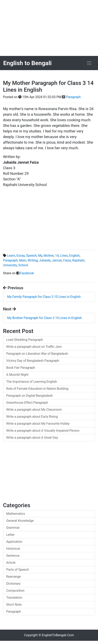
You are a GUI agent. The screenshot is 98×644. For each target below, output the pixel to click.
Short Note (14, 605)
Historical (13, 549)
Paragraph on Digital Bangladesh (29, 396)
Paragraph (73, 97)
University (10, 265)
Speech (31, 256)
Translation (14, 598)
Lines (64, 256)
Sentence (13, 556)
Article (11, 563)
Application (14, 542)
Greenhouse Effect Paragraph (27, 403)
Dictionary (13, 584)
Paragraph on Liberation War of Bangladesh (37, 354)
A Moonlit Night (17, 375)
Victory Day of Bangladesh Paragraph (33, 361)
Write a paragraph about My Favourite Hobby (38, 424)
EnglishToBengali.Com (58, 635)
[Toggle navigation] (89, 63)
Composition (15, 591)
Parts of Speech (18, 570)
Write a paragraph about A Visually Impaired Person (43, 431)
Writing (33, 260)
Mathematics (16, 514)
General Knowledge (20, 521)
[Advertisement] (49, 28)
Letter (10, 535)
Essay (21, 256)
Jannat (57, 260)
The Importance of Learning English (32, 382)
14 (57, 256)
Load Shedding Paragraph (25, 340)
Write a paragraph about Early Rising (32, 417)
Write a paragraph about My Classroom (34, 410)
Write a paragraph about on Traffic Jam (34, 347)
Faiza (67, 260)
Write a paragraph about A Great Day (32, 438)
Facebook (27, 273)
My (40, 256)
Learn (11, 256)
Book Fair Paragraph (21, 368)
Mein (23, 260)
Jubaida (45, 260)
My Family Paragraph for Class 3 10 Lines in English (44, 297)
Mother (49, 256)
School (23, 265)
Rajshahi (78, 260)
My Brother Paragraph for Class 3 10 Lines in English (44, 318)
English (74, 256)
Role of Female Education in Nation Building (37, 389)
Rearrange (14, 577)
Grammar (13, 528)
